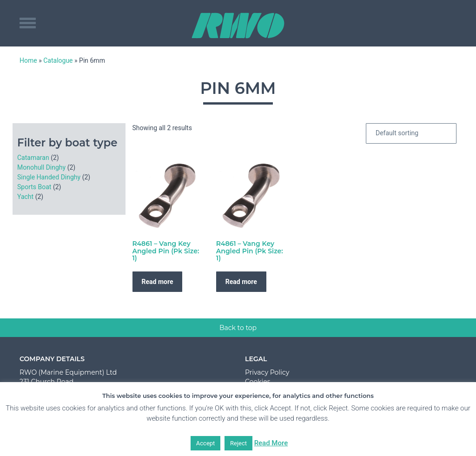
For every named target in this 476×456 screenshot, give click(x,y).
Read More (271, 443)
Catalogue (58, 60)
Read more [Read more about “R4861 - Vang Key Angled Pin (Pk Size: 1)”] (158, 282)
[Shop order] (411, 133)
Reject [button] (238, 443)
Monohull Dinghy (41, 167)
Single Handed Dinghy (49, 177)
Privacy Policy (267, 372)
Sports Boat (34, 187)
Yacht (25, 197)
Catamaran (33, 158)
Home (28, 60)
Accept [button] (206, 443)
